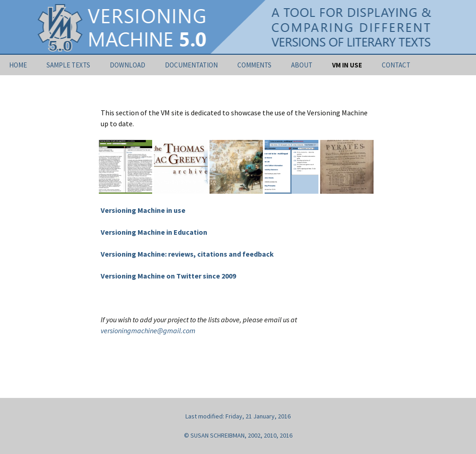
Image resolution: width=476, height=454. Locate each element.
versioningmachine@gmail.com (148, 330)
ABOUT (302, 65)
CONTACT (396, 65)
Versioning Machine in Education (154, 232)
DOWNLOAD (128, 65)
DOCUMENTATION (191, 65)
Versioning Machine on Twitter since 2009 (168, 276)
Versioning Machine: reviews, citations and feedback (187, 254)
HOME (18, 65)
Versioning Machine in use (143, 210)
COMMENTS (254, 65)
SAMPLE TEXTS (68, 65)
